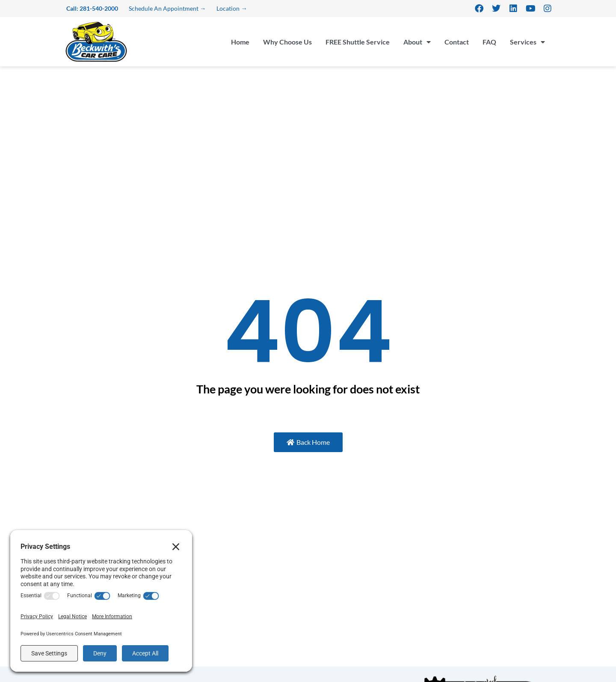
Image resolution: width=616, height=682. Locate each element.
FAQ (489, 42)
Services (527, 42)
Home (240, 42)
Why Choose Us (287, 42)
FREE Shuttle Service (358, 42)
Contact (457, 42)
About (417, 42)
